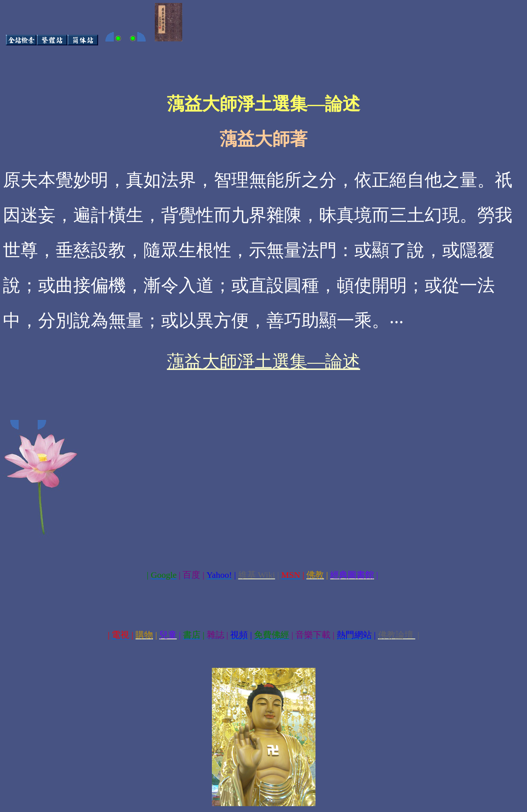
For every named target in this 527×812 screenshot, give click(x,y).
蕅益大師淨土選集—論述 (263, 361)
